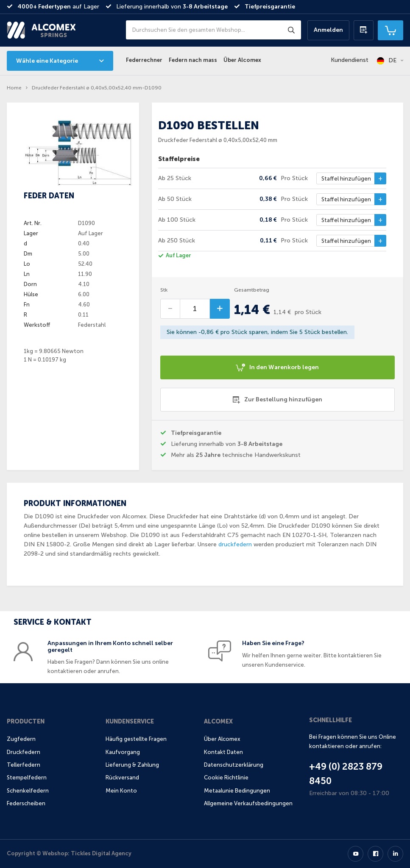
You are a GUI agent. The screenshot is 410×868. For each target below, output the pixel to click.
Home (14, 88)
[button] (390, 61)
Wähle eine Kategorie (47, 61)
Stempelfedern (27, 778)
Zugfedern (21, 739)
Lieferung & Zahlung (132, 765)
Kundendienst (350, 60)
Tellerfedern (24, 765)
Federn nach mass (193, 60)
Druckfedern (24, 752)
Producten (26, 722)
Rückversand (122, 778)
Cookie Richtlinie (226, 778)
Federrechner (144, 60)
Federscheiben (26, 803)
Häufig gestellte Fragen (136, 739)
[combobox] (213, 30)
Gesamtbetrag (252, 290)
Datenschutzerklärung (234, 765)
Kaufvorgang (123, 752)
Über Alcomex (242, 60)
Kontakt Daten (223, 752)
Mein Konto (121, 791)
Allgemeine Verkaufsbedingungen (248, 803)
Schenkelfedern (28, 791)
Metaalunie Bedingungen (237, 791)
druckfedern (235, 544)
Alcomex (218, 722)
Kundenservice (130, 722)
